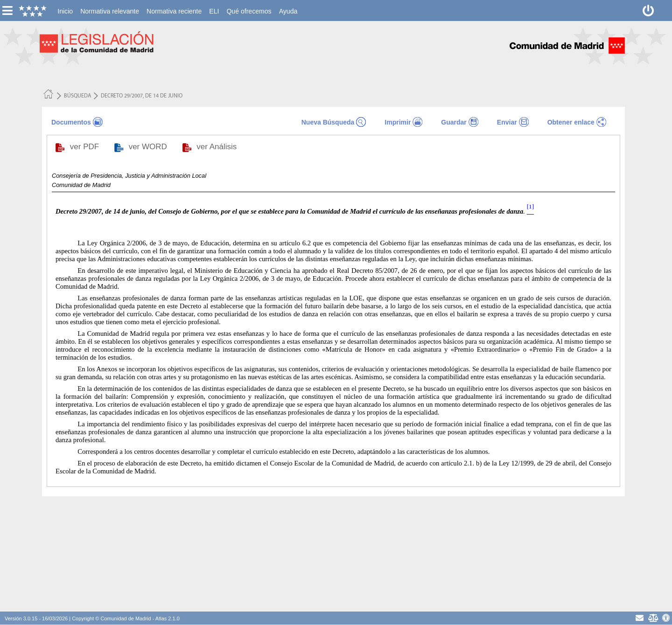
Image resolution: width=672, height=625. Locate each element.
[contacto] (640, 618)
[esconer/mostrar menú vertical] (7, 10)
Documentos (71, 122)
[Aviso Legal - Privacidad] (653, 618)
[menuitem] (65, 11)
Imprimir (398, 122)
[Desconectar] (648, 10)
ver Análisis (218, 147)
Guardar (454, 122)
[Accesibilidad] (666, 618)
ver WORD (149, 147)
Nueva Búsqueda (328, 122)
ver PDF (86, 147)
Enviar (507, 122)
